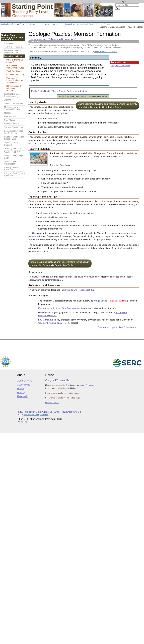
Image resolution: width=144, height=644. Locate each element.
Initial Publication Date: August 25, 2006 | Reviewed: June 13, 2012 (73, 51)
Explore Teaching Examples (113, 27)
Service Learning (12, 124)
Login (123, 2)
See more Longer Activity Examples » (117, 327)
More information (52, 402)
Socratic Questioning (14, 127)
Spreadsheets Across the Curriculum (14, 132)
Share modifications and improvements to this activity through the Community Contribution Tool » (107, 105)
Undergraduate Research (11, 169)
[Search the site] (127, 5)
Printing (21, 388)
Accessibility (24, 385)
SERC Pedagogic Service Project (103, 45)
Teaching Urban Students (11, 144)
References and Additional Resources (13, 88)
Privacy (21, 392)
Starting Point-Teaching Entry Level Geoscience (20, 24)
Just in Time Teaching (14, 103)
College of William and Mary (62, 39)
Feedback (22, 396)
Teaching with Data (13, 148)
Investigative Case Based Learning (12, 95)
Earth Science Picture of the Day (55, 308)
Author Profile (34, 41)
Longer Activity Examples (69, 24)
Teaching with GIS (12, 152)
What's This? (23, 422)
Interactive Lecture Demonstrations (13, 51)
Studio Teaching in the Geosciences (14, 138)
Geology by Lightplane (50, 323)
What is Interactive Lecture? (15, 61)
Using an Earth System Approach (15, 174)
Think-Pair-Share (14, 71)
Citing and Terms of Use (58, 380)
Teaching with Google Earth (14, 157)
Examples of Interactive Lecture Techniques (15, 80)
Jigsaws (8, 100)
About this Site (25, 381)
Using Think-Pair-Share (120, 66)
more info (76, 308)
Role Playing (10, 120)
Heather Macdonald (38, 39)
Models (7, 113)
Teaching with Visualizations (10, 163)
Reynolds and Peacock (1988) (79, 290)
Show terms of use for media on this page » (63, 398)
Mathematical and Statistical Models (12, 108)
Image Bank (100, 301)
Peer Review (10, 116)
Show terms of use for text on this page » (62, 393)
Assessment (10, 43)
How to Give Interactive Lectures (15, 67)
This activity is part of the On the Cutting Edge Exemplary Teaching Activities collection (75, 48)
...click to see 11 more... (15, 47)
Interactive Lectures (49, 24)
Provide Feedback (135, 27)
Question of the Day (15, 75)
